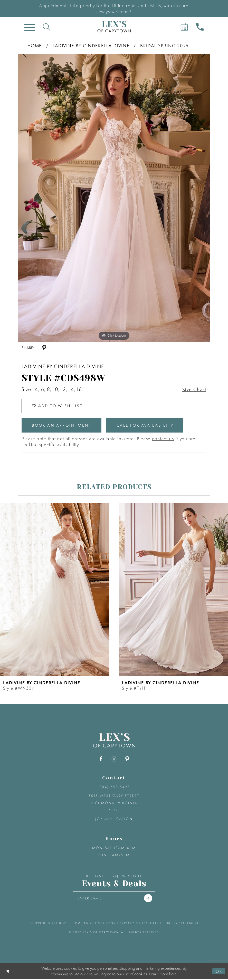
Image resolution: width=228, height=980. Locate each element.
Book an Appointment (62, 426)
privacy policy (134, 924)
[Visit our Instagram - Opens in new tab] (114, 759)
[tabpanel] (114, 198)
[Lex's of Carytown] (114, 27)
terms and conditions (93, 924)
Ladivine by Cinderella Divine (91, 46)
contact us (163, 439)
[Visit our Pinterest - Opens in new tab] (127, 759)
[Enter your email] (114, 899)
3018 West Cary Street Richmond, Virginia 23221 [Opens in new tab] (114, 803)
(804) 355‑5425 (114, 787)
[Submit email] (149, 899)
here (173, 974)
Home (35, 46)
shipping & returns (49, 924)
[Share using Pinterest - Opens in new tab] (44, 348)
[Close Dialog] (8, 972)
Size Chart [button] (194, 389)
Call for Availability (147, 426)
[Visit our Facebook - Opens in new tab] (101, 759)
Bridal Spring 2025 (164, 46)
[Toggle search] (47, 27)
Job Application (114, 819)
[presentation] (55, 590)
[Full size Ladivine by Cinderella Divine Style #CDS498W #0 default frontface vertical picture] (114, 198)
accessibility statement (176, 924)
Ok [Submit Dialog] (219, 972)
